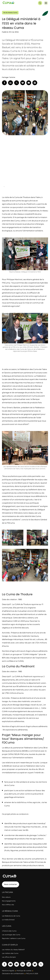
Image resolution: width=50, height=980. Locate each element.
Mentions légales (8, 971)
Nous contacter (11, 884)
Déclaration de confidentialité (13, 974)
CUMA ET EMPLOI (10, 945)
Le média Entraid (8, 920)
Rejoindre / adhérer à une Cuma (14, 938)
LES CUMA (7, 926)
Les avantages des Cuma (11, 935)
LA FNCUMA (7, 892)
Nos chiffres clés (8, 905)
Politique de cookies (24, 971)
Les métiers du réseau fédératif (13, 950)
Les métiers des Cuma (10, 953)
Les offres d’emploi (9, 957)
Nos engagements (9, 901)
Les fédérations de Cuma (11, 916)
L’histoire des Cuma (9, 931)
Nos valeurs (6, 897)
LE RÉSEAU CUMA (10, 911)
